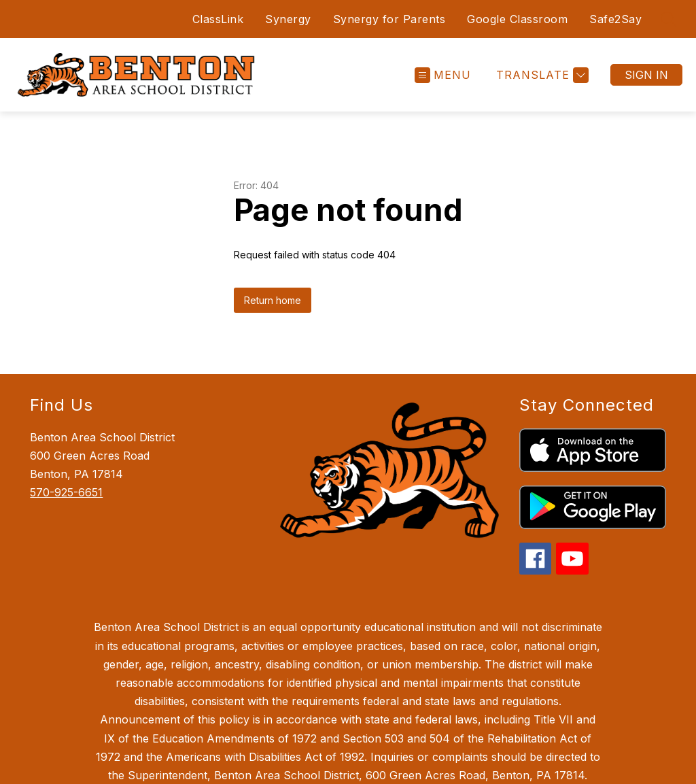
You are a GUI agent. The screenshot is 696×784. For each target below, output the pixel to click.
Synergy (288, 19)
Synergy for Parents (389, 19)
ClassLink (216, 19)
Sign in (646, 75)
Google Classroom (517, 19)
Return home (273, 300)
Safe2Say (615, 19)
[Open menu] (443, 75)
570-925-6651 (66, 492)
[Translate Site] (541, 75)
